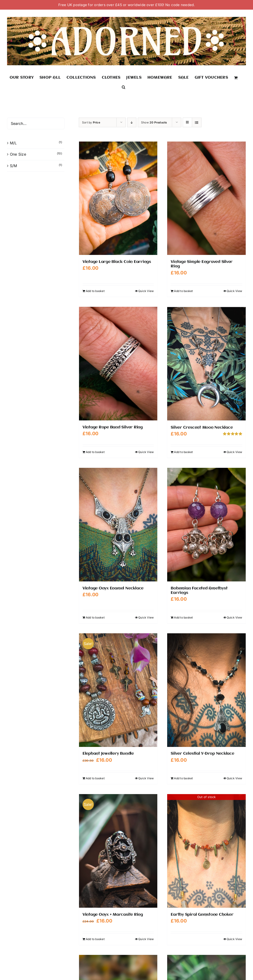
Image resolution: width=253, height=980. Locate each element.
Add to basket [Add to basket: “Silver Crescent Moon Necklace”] (183, 452)
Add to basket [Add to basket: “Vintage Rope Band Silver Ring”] (95, 452)
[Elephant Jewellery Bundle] (118, 690)
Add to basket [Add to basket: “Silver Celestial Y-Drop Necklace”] (183, 778)
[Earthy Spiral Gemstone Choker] (206, 851)
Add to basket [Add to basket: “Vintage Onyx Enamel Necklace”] (95, 617)
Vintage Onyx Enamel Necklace (113, 588)
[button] (124, 87)
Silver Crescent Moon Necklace (202, 427)
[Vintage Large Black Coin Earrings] (118, 198)
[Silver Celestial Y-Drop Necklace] (206, 690)
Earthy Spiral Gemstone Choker (202, 914)
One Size (18, 154)
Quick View (146, 291)
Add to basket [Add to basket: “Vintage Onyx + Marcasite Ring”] (95, 939)
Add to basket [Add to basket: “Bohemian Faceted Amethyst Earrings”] (183, 617)
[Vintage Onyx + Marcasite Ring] (118, 851)
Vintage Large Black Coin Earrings (117, 262)
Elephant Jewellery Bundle (108, 753)
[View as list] (197, 122)
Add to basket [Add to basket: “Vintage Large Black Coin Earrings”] (95, 291)
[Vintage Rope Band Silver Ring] (118, 364)
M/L (13, 143)
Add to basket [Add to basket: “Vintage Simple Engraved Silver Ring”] (183, 291)
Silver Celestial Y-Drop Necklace (202, 753)
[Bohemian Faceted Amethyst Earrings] (206, 524)
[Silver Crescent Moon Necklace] (206, 364)
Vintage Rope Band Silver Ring (113, 427)
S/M (14, 166)
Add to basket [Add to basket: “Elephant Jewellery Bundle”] (95, 778)
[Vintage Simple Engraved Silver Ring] (206, 198)
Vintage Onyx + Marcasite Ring (113, 914)
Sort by (91, 122)
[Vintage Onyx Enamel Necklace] (118, 524)
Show (154, 122)
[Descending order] (132, 122)
